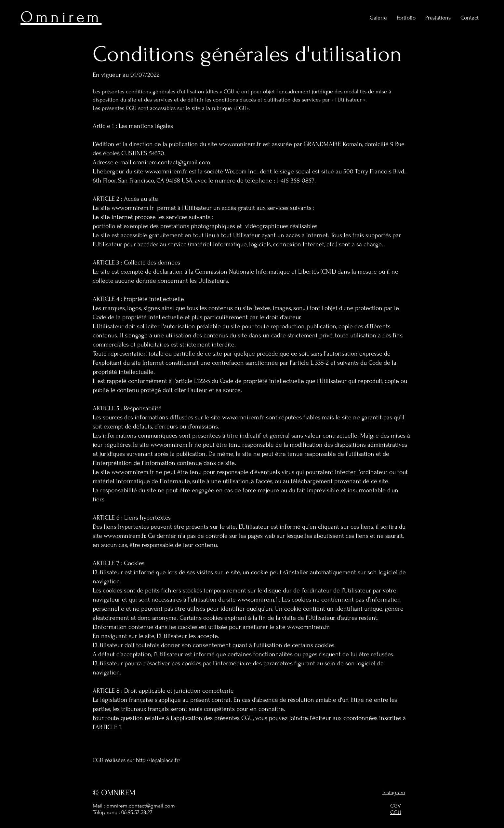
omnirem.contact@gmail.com (172, 162)
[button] (438, 18)
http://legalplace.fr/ (158, 760)
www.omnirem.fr (240, 144)
